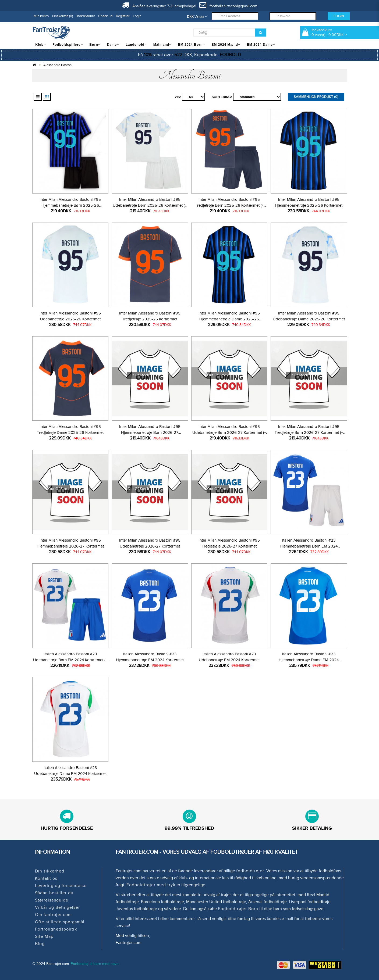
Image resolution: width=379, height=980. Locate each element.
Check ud (105, 16)
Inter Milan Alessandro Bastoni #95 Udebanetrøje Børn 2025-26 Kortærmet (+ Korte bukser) (150, 205)
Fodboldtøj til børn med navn (95, 964)
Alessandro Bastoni (58, 65)
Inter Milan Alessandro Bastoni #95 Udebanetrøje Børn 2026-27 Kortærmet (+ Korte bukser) (229, 432)
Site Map (44, 936)
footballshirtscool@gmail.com (228, 6)
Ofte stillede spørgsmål (60, 922)
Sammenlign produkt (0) (316, 97)
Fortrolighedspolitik (56, 929)
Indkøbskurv (86, 16)
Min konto (41, 16)
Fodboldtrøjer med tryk (151, 885)
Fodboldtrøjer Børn (238, 909)
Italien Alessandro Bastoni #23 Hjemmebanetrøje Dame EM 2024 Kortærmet (309, 660)
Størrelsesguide (52, 900)
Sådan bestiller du (54, 893)
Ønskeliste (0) (63, 16)
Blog (40, 944)
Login (137, 16)
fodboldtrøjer (250, 871)
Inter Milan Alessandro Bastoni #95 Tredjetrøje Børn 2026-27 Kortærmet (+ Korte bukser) (309, 432)
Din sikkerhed (50, 871)
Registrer (123, 16)
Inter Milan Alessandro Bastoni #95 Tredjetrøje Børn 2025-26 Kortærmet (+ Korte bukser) (229, 205)
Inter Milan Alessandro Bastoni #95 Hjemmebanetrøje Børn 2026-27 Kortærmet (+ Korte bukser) (150, 432)
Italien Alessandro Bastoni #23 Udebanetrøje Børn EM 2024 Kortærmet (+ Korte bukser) (70, 660)
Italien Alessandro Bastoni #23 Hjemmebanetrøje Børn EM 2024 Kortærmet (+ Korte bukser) (309, 546)
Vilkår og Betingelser (57, 907)
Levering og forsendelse (61, 886)
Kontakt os (46, 878)
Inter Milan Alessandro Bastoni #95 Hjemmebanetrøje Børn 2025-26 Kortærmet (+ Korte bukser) (70, 205)
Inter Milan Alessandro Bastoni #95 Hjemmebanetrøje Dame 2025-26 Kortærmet (229, 319)
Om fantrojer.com (53, 915)
